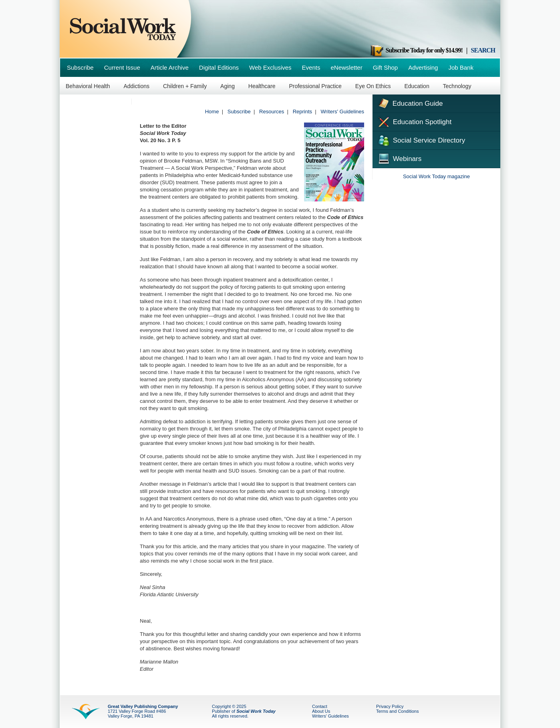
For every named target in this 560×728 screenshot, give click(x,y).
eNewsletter (346, 67)
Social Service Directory (421, 140)
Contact (320, 706)
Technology (457, 86)
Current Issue (122, 67)
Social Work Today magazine (436, 176)
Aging (228, 86)
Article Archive (170, 67)
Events (311, 67)
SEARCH (483, 50)
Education (417, 86)
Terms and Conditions (397, 711)
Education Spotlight (414, 121)
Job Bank (461, 67)
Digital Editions (219, 67)
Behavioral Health (88, 86)
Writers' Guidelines (342, 112)
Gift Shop (386, 67)
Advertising (423, 67)
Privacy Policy (390, 706)
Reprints (302, 112)
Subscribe (80, 67)
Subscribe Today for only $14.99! (416, 50)
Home (212, 112)
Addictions (136, 86)
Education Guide (410, 103)
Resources (272, 112)
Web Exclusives (270, 67)
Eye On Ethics (373, 86)
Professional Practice (315, 86)
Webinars (399, 158)
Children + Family (185, 86)
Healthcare (262, 86)
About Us (321, 711)
